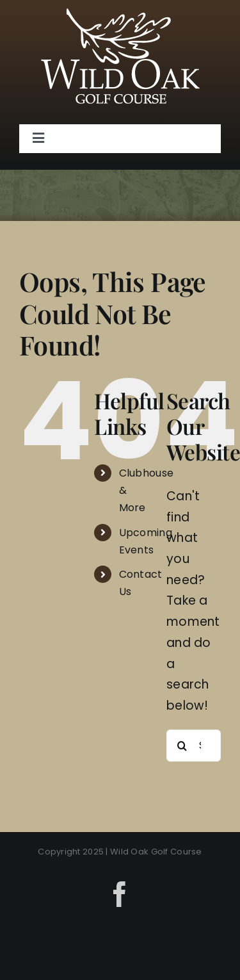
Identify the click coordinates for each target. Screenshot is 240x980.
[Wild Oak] (120, 14)
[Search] (182, 746)
